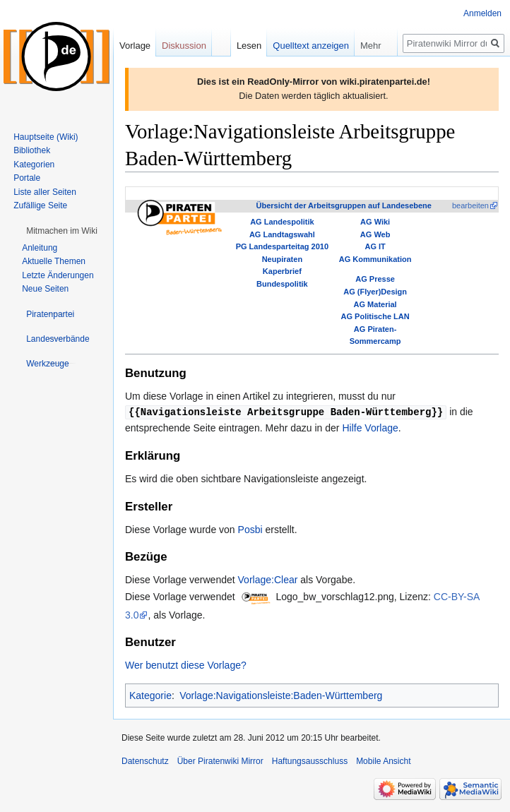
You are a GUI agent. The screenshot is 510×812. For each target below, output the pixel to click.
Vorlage (135, 46)
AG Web (375, 234)
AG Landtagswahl (282, 234)
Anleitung (40, 248)
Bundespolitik (282, 284)
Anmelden (482, 13)
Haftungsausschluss (310, 760)
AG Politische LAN (375, 316)
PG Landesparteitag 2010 (282, 246)
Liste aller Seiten (45, 192)
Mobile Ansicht (383, 760)
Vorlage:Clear (268, 579)
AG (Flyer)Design (375, 292)
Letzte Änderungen (58, 275)
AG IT (375, 246)
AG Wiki (375, 222)
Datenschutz (145, 760)
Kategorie (150, 695)
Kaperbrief (282, 271)
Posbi (250, 529)
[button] (62, 231)
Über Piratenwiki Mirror (220, 760)
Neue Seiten (45, 289)
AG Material (375, 304)
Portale (27, 178)
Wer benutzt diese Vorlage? (186, 664)
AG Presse (375, 279)
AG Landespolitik (282, 222)
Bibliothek (32, 150)
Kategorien (34, 165)
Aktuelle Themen (54, 261)
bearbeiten (470, 205)
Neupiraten (282, 259)
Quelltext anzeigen (311, 46)
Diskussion (184, 46)
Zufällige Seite (40, 205)
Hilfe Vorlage (370, 427)
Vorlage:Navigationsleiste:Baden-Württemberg (281, 695)
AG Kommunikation (375, 259)
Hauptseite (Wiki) (46, 137)
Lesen (249, 46)
